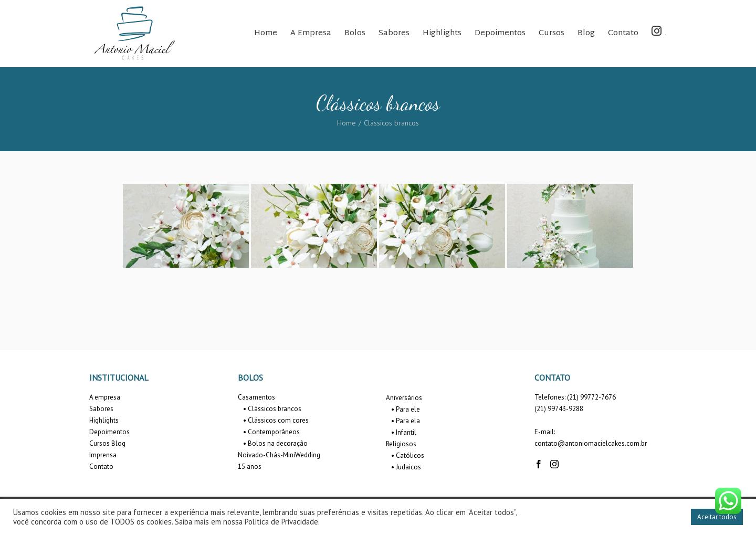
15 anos (250, 466)
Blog (118, 443)
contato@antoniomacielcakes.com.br (591, 443)
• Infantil (404, 432)
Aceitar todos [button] (717, 517)
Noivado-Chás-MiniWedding (279, 455)
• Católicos (408, 455)
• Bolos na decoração (275, 443)
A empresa (105, 397)
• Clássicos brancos (272, 409)
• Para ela (406, 421)
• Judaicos (406, 467)
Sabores (101, 409)
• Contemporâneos (271, 432)
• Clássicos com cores (276, 420)
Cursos (99, 443)
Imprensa (103, 455)
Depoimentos (109, 432)
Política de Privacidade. (282, 522)
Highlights (104, 420)
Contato (101, 466)
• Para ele (406, 409)
